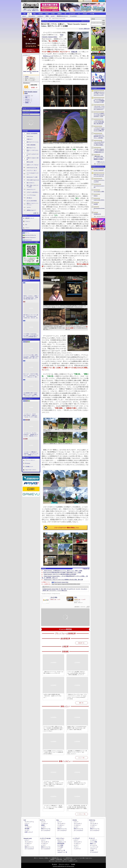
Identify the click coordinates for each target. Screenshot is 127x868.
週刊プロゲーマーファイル (33, 142)
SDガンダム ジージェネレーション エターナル (99, 175)
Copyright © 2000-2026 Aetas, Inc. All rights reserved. (64, 866)
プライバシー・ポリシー (64, 864)
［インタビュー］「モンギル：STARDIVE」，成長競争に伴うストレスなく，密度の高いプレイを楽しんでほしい (31, 435)
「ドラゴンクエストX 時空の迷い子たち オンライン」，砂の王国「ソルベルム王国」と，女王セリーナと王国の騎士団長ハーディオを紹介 (99, 136)
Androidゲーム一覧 (62, 852)
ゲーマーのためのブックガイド (33, 174)
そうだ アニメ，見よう (32, 170)
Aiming (27, 76)
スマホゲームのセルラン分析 (33, 155)
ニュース (27, 96)
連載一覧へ (37, 213)
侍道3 (76, 597)
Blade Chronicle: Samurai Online (31, 72)
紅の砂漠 (96, 204)
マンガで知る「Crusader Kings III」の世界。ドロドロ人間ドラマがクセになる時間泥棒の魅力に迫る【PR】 (31, 335)
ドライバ (27, 228)
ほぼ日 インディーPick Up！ (33, 165)
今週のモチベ (30, 139)
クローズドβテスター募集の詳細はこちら (67, 528)
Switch (47, 14)
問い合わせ (47, 1)
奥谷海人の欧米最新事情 (32, 134)
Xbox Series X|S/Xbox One (31, 235)
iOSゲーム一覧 (61, 850)
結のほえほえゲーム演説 (32, 177)
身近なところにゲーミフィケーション (33, 204)
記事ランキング (29, 832)
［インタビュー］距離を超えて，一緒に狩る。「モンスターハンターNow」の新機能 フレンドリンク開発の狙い (31, 454)
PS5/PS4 (41, 14)
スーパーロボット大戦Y (99, 191)
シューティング (94, 847)
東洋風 (44, 590)
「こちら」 (71, 859)
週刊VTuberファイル (31, 148)
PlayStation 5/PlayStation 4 (30, 237)
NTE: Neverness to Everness (99, 209)
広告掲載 (73, 864)
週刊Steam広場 (30, 162)
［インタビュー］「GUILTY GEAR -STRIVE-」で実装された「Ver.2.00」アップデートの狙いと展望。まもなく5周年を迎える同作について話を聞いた (31, 416)
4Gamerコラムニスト (31, 189)
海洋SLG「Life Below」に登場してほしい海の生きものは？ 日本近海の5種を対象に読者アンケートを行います (31, 298)
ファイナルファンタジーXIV (99, 187)
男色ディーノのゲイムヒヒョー (33, 151)
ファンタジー (84, 589)
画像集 (27, 102)
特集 (26, 97)
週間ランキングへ (101, 162)
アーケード (92, 838)
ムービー (53, 16)
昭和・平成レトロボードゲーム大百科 (33, 186)
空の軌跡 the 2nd (97, 214)
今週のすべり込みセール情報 (33, 159)
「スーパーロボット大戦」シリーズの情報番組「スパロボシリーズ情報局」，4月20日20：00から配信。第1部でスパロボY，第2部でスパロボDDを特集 (99, 101)
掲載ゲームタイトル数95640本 (31, 9)
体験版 (47, 16)
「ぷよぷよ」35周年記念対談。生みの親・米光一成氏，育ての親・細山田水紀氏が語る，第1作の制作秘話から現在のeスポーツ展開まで (77, 808)
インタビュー (40, 16)
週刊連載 (27, 829)
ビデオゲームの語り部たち (33, 192)
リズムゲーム (93, 849)
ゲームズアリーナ (71, 589)
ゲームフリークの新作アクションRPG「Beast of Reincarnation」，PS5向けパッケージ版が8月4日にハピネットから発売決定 (99, 115)
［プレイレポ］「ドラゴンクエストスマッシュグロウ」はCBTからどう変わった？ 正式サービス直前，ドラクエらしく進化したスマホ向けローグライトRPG (99, 108)
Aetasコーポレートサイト (31, 470)
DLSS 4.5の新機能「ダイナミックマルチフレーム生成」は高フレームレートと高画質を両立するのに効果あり (53, 752)
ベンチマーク (77, 849)
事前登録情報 (61, 844)
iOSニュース (61, 840)
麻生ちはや (62, 590)
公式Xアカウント (30, 1)
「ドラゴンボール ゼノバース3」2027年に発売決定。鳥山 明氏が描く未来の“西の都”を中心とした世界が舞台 (99, 122)
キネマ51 (29, 207)
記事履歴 (95, 1)
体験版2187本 (35, 11)
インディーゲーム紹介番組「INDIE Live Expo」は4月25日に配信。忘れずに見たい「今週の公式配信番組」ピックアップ (76, 673)
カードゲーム (93, 845)
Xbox (34, 14)
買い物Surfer (29, 198)
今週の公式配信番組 (31, 145)
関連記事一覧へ (87, 569)
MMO (65, 589)
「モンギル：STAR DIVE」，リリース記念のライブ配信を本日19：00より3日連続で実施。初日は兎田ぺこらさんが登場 (99, 151)
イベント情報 (93, 842)
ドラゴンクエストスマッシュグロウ (99, 181)
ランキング (102, 1)
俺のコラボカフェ (31, 183)
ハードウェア (72, 14)
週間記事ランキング (30, 218)
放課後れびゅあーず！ (32, 210)
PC (29, 14)
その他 (92, 850)
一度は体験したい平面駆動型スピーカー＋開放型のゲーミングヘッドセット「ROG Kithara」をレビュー (77, 752)
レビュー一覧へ (82, 758)
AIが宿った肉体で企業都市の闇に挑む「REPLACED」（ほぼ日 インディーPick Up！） (52, 696)
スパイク (78, 589)
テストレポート (78, 842)
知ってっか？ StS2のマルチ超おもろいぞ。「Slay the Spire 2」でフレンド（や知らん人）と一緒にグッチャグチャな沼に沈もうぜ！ (31, 376)
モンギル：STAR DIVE (99, 170)
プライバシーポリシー (30, 460)
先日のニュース (48, 56)
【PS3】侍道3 (54, 597)
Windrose (96, 196)
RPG (62, 589)
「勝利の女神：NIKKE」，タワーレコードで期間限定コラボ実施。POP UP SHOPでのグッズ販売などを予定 (99, 158)
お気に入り (88, 1)
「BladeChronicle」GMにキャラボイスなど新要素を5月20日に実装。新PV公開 (63, 580)
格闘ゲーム (93, 844)
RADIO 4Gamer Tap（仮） (32, 168)
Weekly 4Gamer (30, 136)
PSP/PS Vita (92, 820)
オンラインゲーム (29, 822)
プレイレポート (32, 16)
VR (65, 14)
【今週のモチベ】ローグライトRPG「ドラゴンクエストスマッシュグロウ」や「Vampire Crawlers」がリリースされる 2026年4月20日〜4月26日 (77, 697)
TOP (25, 14)
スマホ (53, 14)
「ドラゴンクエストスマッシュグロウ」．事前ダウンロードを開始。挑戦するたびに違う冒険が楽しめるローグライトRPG (99, 129)
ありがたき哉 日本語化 (32, 201)
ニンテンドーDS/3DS (45, 838)
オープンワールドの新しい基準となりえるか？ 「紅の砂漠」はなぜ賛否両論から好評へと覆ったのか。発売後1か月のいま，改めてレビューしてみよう (31, 357)
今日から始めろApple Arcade (33, 180)
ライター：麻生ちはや (84, 29)
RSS (23, 1)
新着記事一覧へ (82, 643)
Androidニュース (62, 842)
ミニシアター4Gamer (31, 195)
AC (79, 14)
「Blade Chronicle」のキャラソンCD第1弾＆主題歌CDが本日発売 (60, 574)
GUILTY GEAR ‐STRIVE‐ (99, 200)
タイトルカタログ (46, 830)
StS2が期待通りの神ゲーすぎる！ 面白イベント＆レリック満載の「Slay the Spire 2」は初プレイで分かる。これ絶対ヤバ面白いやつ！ (31, 394)
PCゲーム (27, 233)
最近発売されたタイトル (62, 16)
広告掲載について (29, 466)
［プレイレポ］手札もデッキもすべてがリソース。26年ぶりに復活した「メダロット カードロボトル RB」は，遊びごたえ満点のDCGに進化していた (99, 144)
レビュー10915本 (27, 11)
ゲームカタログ (73, 16)
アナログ (85, 14)
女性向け (60, 14)
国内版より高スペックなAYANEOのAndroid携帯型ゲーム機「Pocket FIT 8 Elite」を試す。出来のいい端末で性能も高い (77, 728)
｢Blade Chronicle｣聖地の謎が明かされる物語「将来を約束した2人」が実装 (62, 572)
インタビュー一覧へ (82, 814)
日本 (48, 590)
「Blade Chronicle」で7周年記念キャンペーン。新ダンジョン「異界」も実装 (63, 571)
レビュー (24, 16)
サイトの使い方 (39, 1)
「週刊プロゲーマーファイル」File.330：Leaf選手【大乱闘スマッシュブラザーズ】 (53, 672)
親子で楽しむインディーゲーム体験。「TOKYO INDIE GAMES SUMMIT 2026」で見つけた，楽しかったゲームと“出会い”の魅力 (31, 316)
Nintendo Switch (28, 240)
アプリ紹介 (60, 847)
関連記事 (74, 52)
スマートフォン (60, 838)
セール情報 (60, 845)
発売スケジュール (46, 829)
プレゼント (28, 221)
